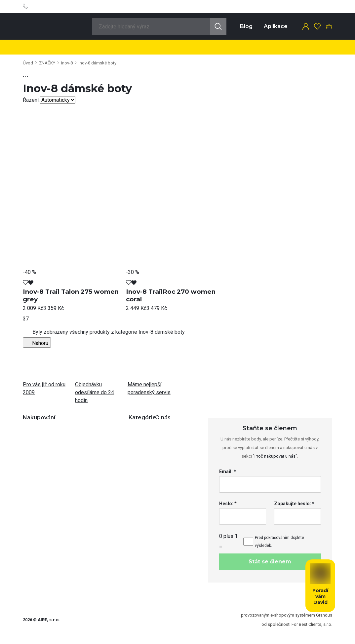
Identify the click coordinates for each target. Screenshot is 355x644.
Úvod (28, 63)
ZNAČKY (47, 63)
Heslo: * (228, 504)
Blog (246, 26)
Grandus (324, 615)
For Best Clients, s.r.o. (312, 624)
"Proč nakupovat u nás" (275, 456)
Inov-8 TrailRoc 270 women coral (171, 295)
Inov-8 (67, 63)
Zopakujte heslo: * (294, 504)
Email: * (228, 472)
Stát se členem (270, 562)
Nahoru (37, 342)
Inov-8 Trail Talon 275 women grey (71, 295)
